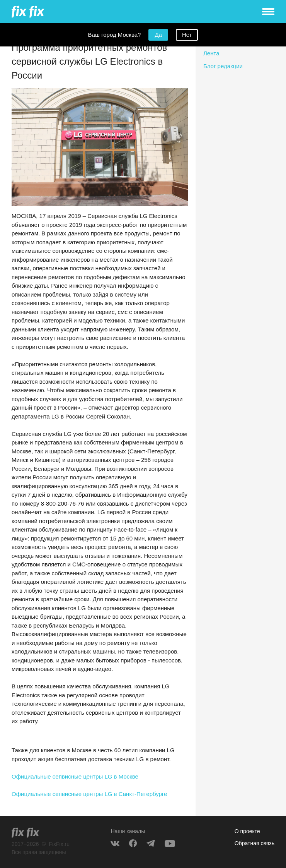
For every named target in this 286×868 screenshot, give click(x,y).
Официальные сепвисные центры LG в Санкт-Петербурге (89, 794)
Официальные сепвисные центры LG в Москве (75, 776)
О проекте (247, 831)
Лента (211, 53)
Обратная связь (255, 843)
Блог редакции (223, 66)
